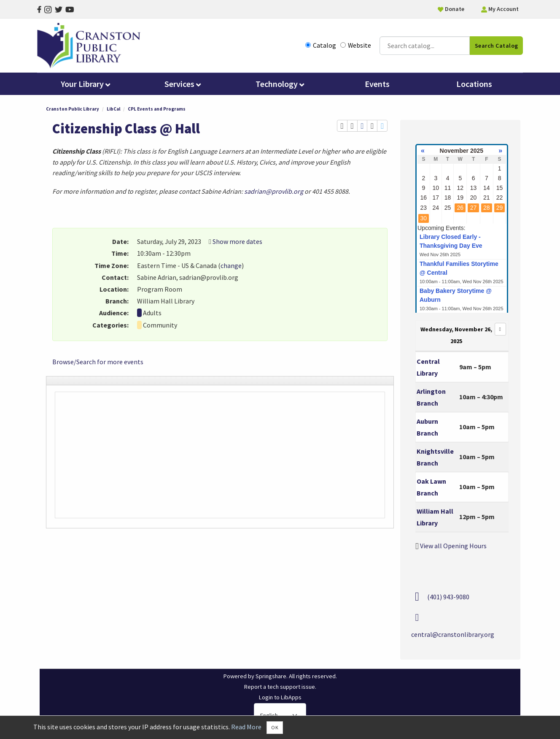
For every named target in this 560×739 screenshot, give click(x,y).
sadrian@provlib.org (274, 192)
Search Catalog (497, 46)
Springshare (271, 677)
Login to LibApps (280, 698)
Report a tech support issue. (280, 688)
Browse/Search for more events (98, 363)
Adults (152, 314)
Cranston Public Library (73, 110)
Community (160, 326)
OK (275, 727)
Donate (451, 9)
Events (377, 85)
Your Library (86, 85)
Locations (474, 85)
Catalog (321, 46)
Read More (246, 727)
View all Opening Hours (453, 547)
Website (356, 46)
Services (183, 85)
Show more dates (237, 243)
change (231, 266)
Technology (280, 85)
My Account (500, 9)
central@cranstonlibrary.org (453, 635)
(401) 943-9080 (448, 598)
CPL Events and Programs (157, 110)
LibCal (113, 110)
